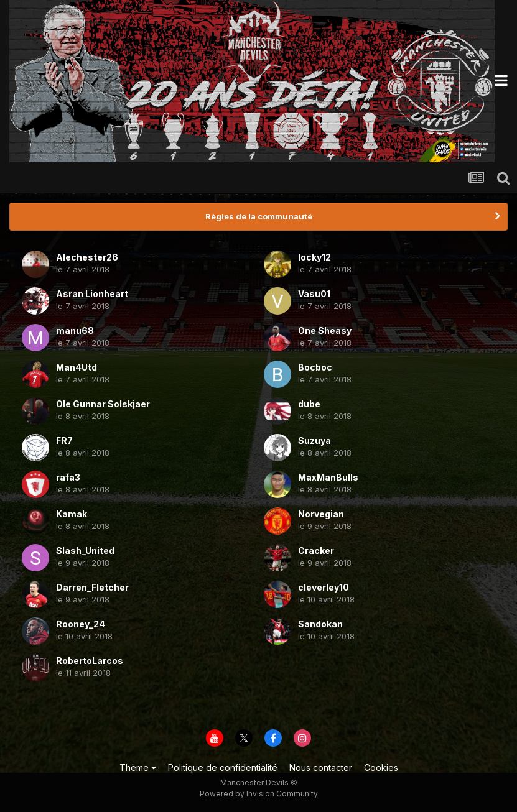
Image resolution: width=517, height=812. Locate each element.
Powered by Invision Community (259, 794)
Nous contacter (321, 768)
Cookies (381, 768)
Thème (138, 768)
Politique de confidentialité (223, 768)
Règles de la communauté (259, 216)
